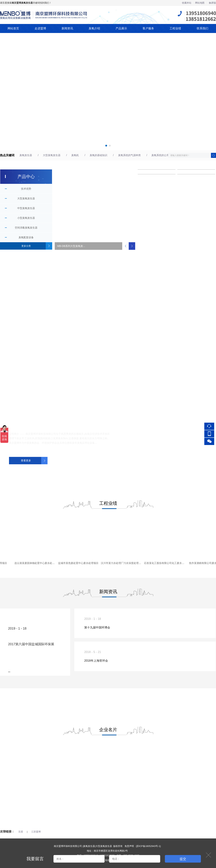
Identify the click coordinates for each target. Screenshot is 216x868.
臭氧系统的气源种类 (129, 155)
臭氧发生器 (26, 155)
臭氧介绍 (94, 28)
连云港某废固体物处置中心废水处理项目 (39, 563)
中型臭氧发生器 (26, 208)
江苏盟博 (36, 832)
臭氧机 (75, 155)
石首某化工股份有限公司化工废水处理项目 (169, 563)
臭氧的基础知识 (98, 155)
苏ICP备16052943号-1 (148, 846)
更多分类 (26, 246)
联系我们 (202, 28)
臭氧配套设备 (26, 237)
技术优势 (26, 189)
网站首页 (13, 28)
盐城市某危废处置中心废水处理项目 (80, 563)
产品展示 (121, 28)
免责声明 (129, 846)
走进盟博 (40, 28)
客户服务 (148, 28)
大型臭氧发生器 (52, 155)
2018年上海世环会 (96, 661)
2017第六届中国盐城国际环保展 (31, 644)
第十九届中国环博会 (97, 627)
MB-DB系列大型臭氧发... (71, 246)
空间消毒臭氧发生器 (26, 228)
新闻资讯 (67, 28)
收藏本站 (187, 3)
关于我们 (18, 422)
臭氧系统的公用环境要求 (165, 155)
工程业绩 (175, 28)
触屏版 (212, 3)
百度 (21, 832)
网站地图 (200, 3)
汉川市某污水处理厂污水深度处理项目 (124, 563)
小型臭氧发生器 (26, 218)
